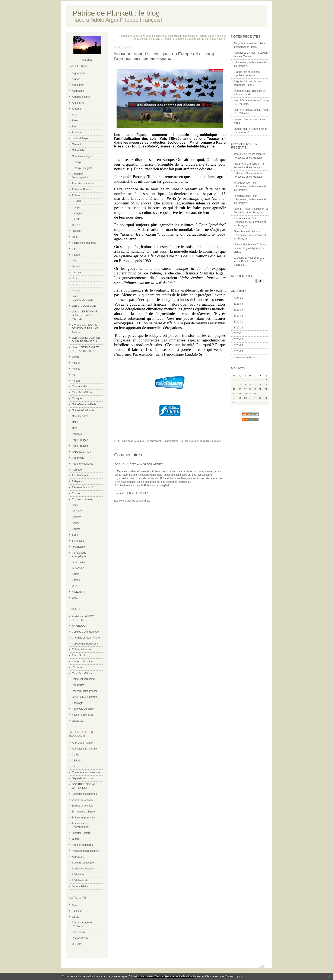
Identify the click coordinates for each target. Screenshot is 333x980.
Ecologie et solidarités (84, 794)
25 (240, 398)
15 (260, 389)
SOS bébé (78, 875)
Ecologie (77, 162)
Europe (76, 207)
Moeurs (76, 381)
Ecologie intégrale (82, 168)
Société (76, 529)
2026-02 (238, 316)
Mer (74, 375)
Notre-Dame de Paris (84, 404)
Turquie (76, 580)
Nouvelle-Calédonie (83, 410)
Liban (75, 279)
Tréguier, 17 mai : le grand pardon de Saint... (250, 248)
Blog (74, 127)
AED (75, 905)
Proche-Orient (80, 475)
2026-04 (238, 304)
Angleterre (78, 103)
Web (74, 598)
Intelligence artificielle (84, 243)
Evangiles (77, 213)
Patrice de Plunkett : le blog (116, 13)
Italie (75, 261)
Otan (75, 428)
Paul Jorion (78, 932)
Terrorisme (78, 568)
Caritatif (76, 144)
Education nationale (83, 184)
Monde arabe (80, 386)
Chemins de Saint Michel (86, 638)
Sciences (77, 511)
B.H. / (237, 173)
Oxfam (76, 839)
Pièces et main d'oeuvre (86, 851)
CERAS (76, 761)
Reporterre (78, 857)
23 (266, 394)
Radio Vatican (80, 938)
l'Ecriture (77, 667)
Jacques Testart (81, 833)
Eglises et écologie (83, 806)
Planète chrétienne (83, 464)
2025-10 (238, 339)
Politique (77, 470)
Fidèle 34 (77, 911)
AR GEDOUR (80, 626)
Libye (75, 284)
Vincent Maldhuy (243, 245)
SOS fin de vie (80, 881)
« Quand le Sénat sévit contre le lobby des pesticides (149, 36)
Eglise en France (82, 190)
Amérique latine (81, 97)
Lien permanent (153, 441)
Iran (74, 249)
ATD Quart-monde (82, 743)
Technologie (79, 547)
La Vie (76, 917)
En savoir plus (234, 976)
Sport (75, 535)
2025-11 (238, 333)
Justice (76, 267)
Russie (76, 493)
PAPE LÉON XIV (82, 452)
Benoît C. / (240, 209)
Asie (74, 115)
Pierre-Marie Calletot (245, 232)
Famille (76, 219)
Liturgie (76, 290)
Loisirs (76, 357)
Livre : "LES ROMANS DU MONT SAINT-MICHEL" (85, 315)
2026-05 (238, 298)
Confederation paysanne (86, 772)
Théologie (78, 703)
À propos (87, 60)
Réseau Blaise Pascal (84, 691)
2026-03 (238, 310)
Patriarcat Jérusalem (84, 679)
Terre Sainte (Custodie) (85, 697)
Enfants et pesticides (84, 818)
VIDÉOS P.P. (79, 592)
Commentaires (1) (172, 441)
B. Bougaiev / (241, 258)
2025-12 (238, 328)
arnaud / (238, 154)
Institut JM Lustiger (83, 661)
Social (75, 523)
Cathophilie (78, 150)
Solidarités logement (84, 869)
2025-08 (238, 351)
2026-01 (238, 322)
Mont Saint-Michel (82, 392)
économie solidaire (83, 800)
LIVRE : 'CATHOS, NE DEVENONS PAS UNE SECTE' (85, 328)
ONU (75, 422)
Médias (76, 369)
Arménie (77, 109)
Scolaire (77, 517)
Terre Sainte (79, 562)
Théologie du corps (83, 709)
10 (234, 389)
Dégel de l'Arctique (83, 778)
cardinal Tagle (80, 139)
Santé (75, 505)
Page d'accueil (190, 36)
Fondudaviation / (243, 183)
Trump (76, 574)
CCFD (75, 755)
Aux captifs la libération (85, 749)
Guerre (76, 225)
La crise (76, 273)
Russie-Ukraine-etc (83, 499)
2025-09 (238, 345)
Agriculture (78, 85)
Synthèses (78, 541)
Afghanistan (79, 73)
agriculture (205, 441)
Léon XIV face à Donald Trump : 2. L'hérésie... (249, 261)
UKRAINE (78, 944)
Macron (76, 363)
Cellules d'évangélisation (86, 632)
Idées (75, 237)
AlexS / (238, 164)
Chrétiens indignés (83, 156)
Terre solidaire (80, 886)
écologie (217, 441)
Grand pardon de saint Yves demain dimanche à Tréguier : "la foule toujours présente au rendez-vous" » (180, 37)
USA (75, 586)
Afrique (76, 79)
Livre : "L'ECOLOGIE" (84, 306)
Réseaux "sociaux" (83, 487)
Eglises (76, 195)
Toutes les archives (244, 357)
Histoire (76, 231)
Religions (77, 481)
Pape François (80, 440)
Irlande (76, 255)
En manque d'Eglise (83, 812)
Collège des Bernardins (85, 644)
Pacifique (77, 434)
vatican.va (78, 721)
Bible (75, 121)
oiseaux (194, 441)
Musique (77, 398)
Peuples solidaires (82, 845)
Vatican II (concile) (82, 715)
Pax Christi (78, 685)
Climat (76, 767)
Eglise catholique (82, 649)
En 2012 (77, 201)
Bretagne (77, 133)
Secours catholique (83, 863)
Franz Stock (79, 655)
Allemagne (78, 91)
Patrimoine (78, 458)
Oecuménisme (80, 416)
